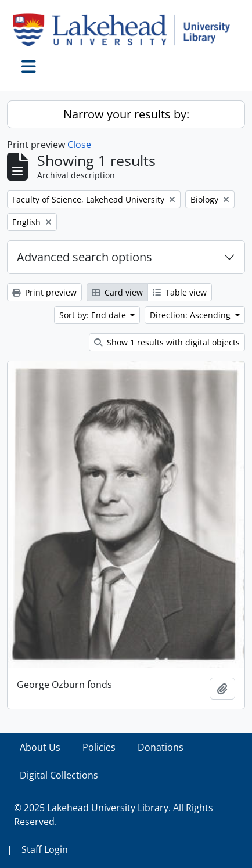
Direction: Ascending (191, 315)
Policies (99, 747)
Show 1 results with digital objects (167, 342)
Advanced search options (84, 257)
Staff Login (45, 849)
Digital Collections (59, 775)
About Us (40, 747)
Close (79, 145)
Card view (117, 292)
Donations (161, 747)
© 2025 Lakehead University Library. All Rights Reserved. (114, 815)
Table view (180, 292)
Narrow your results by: (126, 114)
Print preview (44, 292)
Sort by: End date (94, 315)
